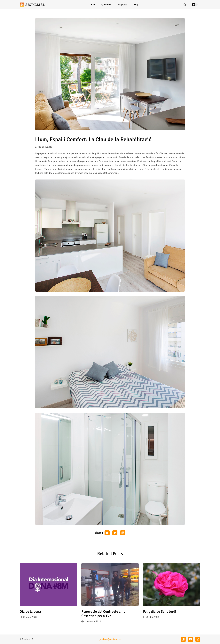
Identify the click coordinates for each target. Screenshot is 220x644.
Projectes (122, 5)
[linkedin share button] (123, 533)
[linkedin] (183, 639)
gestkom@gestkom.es (110, 639)
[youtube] (191, 639)
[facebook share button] (107, 533)
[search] (186, 5)
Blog (136, 5)
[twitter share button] (115, 533)
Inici (93, 5)
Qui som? (106, 5)
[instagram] (198, 639)
